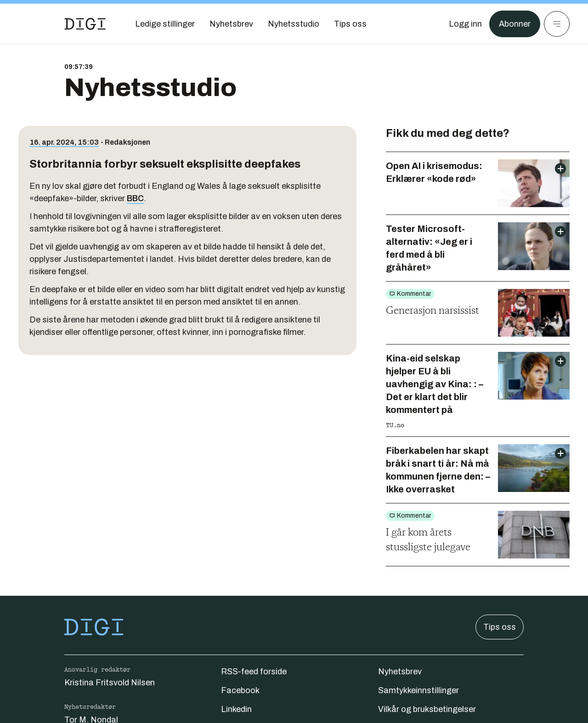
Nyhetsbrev (400, 672)
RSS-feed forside (254, 672)
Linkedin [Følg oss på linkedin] (236, 709)
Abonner (515, 24)
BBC (135, 198)
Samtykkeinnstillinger (418, 690)
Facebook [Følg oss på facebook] (240, 690)
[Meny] (557, 24)
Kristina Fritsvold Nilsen (110, 683)
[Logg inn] (465, 24)
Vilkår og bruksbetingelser (427, 709)
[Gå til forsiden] (85, 24)
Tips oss (500, 627)
